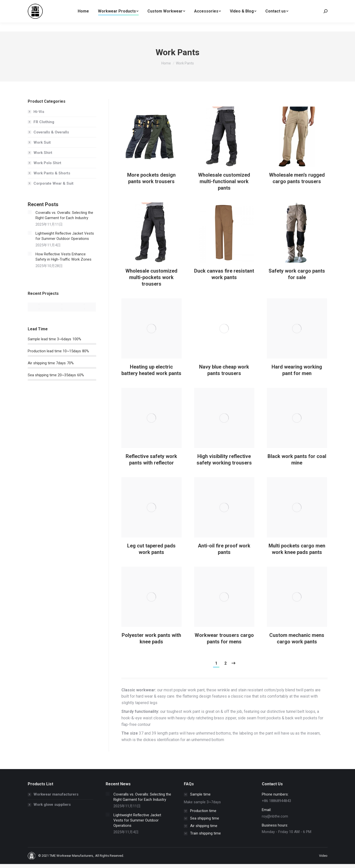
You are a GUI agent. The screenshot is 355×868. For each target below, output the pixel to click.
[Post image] (152, 140)
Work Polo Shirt (47, 163)
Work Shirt (43, 153)
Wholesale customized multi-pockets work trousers (151, 277)
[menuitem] (83, 20)
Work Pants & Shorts (52, 173)
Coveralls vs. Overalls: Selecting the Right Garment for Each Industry (64, 215)
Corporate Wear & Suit (53, 183)
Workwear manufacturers (56, 794)
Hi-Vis (39, 112)
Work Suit (42, 142)
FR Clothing (44, 122)
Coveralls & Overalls (51, 132)
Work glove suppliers (52, 805)
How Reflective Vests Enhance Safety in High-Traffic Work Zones (63, 257)
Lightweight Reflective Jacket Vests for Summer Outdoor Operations (65, 236)
